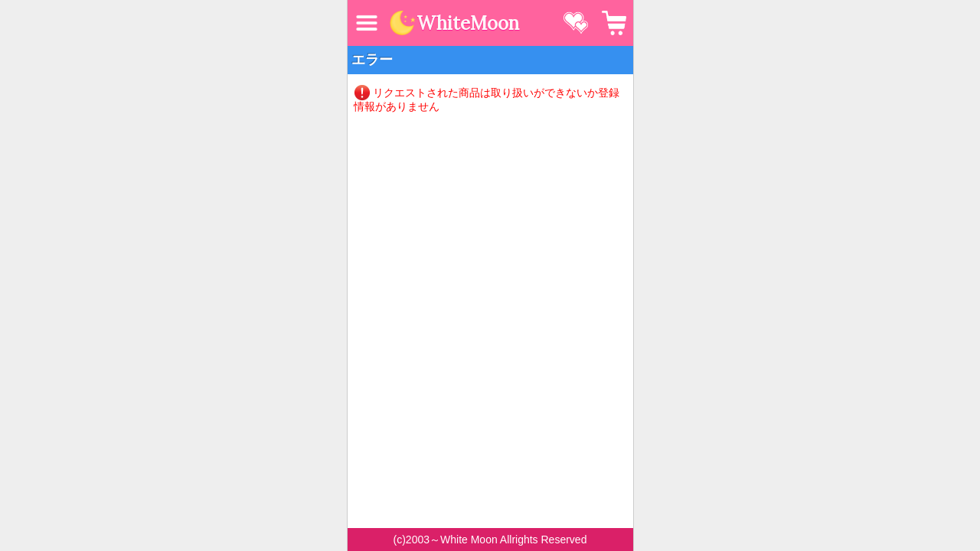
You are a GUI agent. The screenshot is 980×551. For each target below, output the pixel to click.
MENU (367, 23)
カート (614, 23)
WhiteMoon (468, 24)
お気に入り (576, 23)
